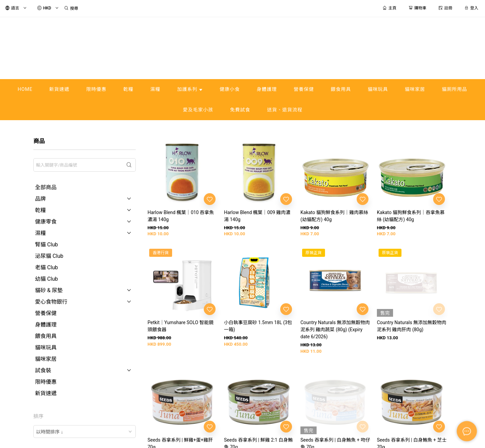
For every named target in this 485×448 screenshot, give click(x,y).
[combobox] (85, 432)
